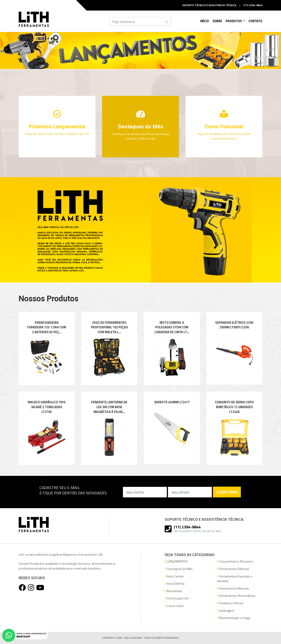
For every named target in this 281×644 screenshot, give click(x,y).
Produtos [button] (234, 21)
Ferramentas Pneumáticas (236, 596)
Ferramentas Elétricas (233, 569)
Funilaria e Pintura (230, 603)
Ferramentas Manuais (233, 589)
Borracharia (173, 591)
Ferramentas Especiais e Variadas (235, 579)
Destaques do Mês (179, 569)
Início (205, 21)
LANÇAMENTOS (176, 561)
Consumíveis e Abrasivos (235, 561)
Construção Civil (177, 598)
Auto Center (174, 576)
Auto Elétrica (175, 584)
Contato (255, 21)
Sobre (217, 21)
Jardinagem (226, 611)
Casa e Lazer (174, 606)
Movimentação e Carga (233, 618)
